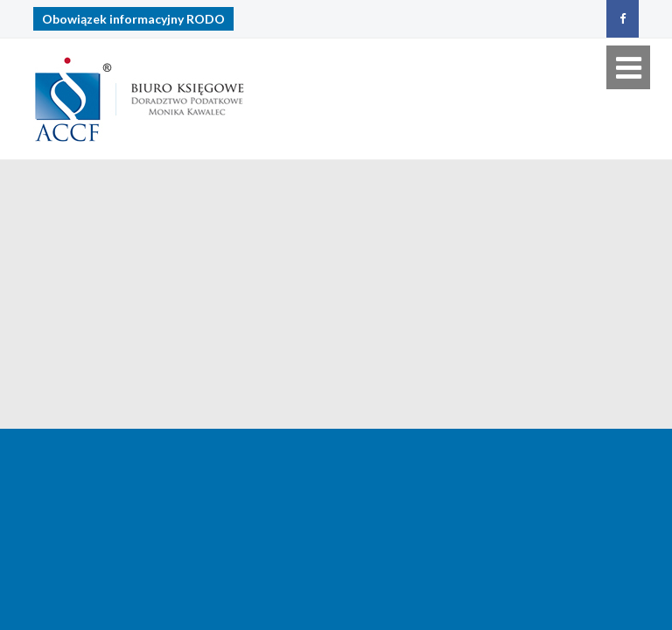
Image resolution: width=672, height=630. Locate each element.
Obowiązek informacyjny (133, 19)
